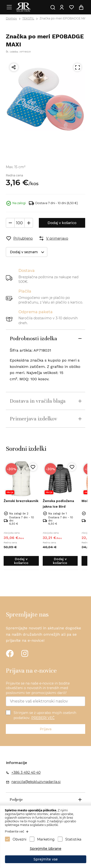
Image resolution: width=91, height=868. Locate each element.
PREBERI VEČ (43, 718)
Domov (11, 18)
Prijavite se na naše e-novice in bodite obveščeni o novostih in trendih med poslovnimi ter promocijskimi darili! (38, 688)
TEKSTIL (28, 18)
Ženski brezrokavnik (21, 501)
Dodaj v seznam (29, 252)
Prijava (46, 729)
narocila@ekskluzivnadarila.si (36, 782)
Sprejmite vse (46, 859)
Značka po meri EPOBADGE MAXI (64, 18)
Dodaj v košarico (62, 223)
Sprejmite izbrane (46, 849)
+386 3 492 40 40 (26, 773)
